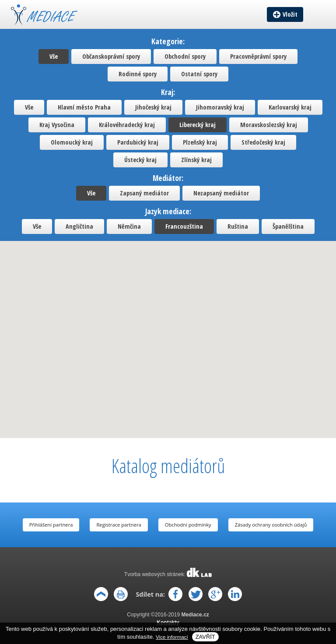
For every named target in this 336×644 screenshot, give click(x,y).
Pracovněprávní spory (258, 56)
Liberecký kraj (198, 125)
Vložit (290, 14)
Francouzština (184, 226)
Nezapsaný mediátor (221, 193)
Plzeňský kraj (200, 142)
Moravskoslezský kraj (269, 125)
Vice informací (172, 637)
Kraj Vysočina (57, 125)
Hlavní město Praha (84, 107)
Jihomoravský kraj (220, 107)
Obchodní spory (185, 56)
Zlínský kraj (196, 160)
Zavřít (205, 637)
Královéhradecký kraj (127, 125)
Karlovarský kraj (290, 107)
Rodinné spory (138, 74)
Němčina (129, 226)
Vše (54, 56)
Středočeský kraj (263, 142)
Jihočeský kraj (153, 107)
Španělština (288, 226)
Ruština (238, 226)
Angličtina (79, 226)
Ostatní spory (199, 74)
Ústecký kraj (140, 160)
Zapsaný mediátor (144, 193)
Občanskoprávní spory (111, 56)
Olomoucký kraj (72, 142)
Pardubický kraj (138, 142)
